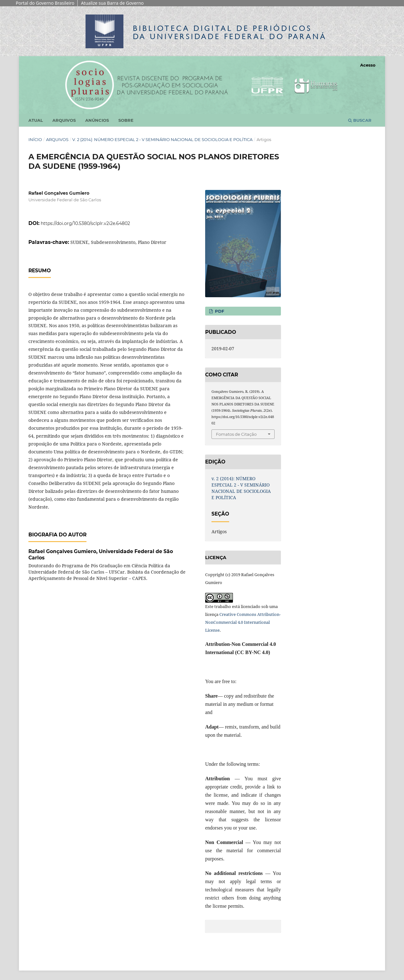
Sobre (126, 120)
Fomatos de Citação (236, 434)
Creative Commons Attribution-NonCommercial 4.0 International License (243, 622)
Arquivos (64, 120)
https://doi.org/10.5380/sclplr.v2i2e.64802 (85, 223)
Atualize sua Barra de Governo (112, 3)
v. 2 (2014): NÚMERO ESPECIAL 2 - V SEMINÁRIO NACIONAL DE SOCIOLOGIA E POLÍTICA (162, 139)
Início (35, 139)
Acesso (368, 65)
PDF (219, 311)
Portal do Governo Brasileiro (45, 3)
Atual (36, 120)
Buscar (360, 120)
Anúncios (97, 120)
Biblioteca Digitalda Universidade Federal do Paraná (230, 32)
